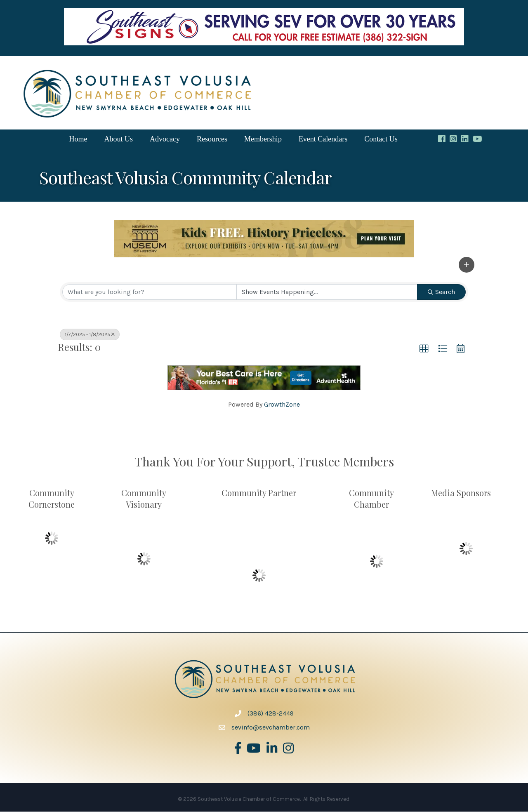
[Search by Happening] (327, 292)
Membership (263, 139)
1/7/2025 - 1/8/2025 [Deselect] (90, 335)
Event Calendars (323, 139)
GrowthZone (282, 405)
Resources (212, 139)
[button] (467, 265)
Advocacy (165, 139)
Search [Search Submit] (441, 292)
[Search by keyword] (150, 292)
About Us (118, 139)
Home (78, 139)
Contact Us (381, 139)
